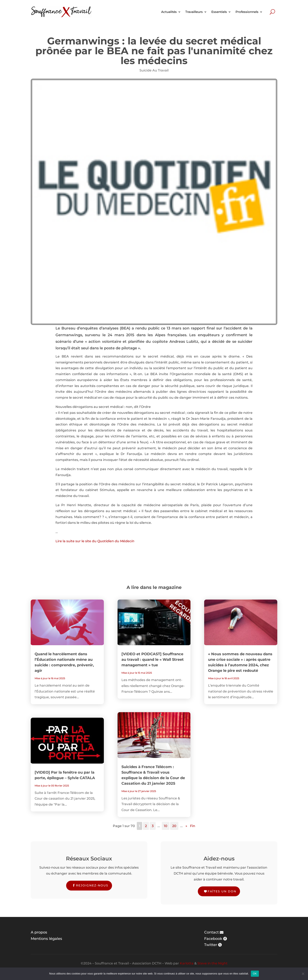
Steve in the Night (212, 963)
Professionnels (247, 12)
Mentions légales (46, 939)
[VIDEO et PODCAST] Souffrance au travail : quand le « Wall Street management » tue (153, 660)
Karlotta (187, 963)
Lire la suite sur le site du (95, 541)
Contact (211, 932)
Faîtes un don (222, 891)
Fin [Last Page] (193, 826)
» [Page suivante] (186, 826)
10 (166, 826)
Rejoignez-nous (92, 885)
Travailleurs (194, 12)
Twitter (211, 945)
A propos (39, 932)
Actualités (169, 12)
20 (174, 826)
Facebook (213, 939)
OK (255, 974)
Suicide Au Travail (154, 70)
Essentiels (219, 12)
